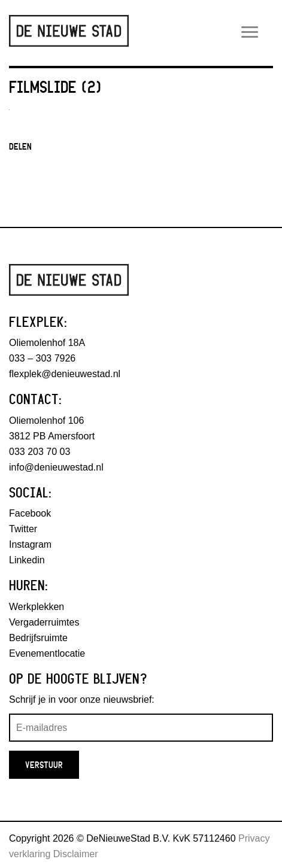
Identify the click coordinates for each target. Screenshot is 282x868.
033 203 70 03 (40, 452)
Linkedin (27, 560)
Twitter (23, 529)
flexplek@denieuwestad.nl (65, 374)
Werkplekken (37, 607)
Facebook (30, 513)
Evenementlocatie (47, 653)
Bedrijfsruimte (38, 638)
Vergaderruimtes (44, 622)
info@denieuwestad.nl (56, 467)
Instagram (30, 544)
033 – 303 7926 (42, 358)
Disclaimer (76, 854)
